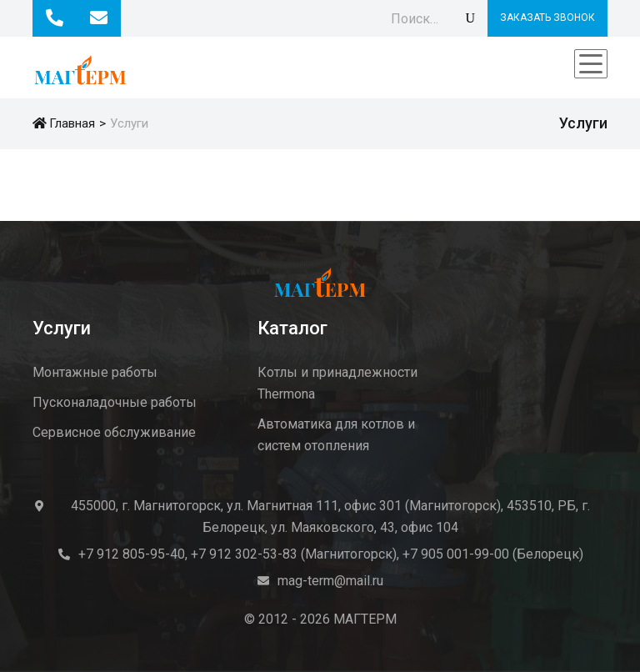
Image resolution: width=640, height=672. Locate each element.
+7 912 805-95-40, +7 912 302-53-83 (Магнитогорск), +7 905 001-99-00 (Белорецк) (331, 554)
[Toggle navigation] (591, 64)
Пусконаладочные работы (115, 402)
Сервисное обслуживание (114, 432)
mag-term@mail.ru (330, 581)
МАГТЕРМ (365, 619)
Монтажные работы (95, 372)
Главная (64, 123)
